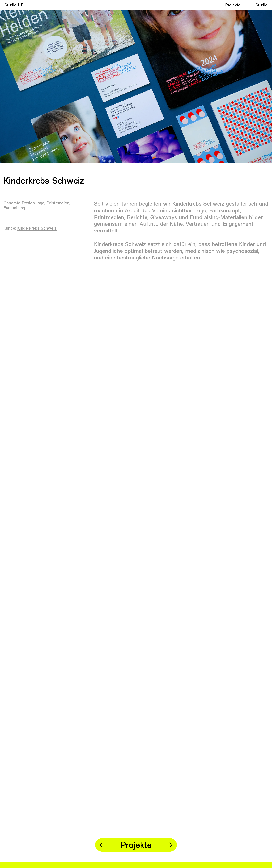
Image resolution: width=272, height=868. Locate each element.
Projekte (233, 5)
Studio (262, 5)
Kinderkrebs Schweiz (37, 229)
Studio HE (14, 5)
